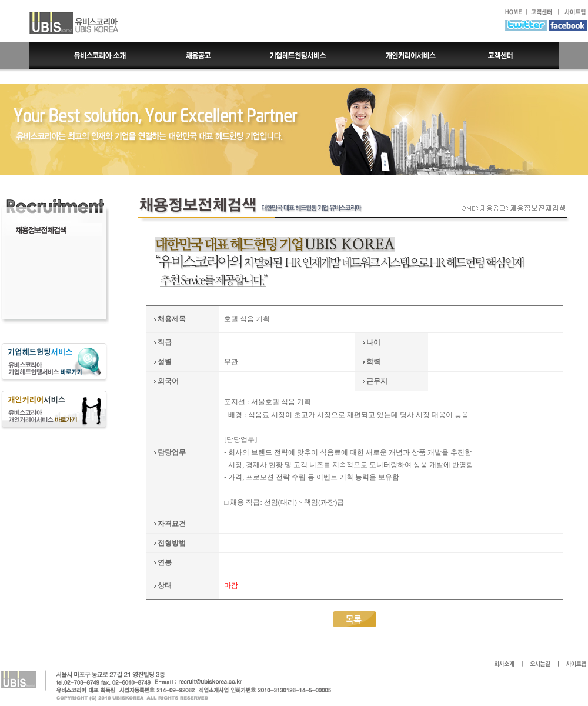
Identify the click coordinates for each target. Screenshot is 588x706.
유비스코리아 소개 (91, 56)
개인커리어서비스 (410, 56)
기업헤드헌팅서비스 (299, 56)
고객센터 (512, 56)
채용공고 (199, 56)
